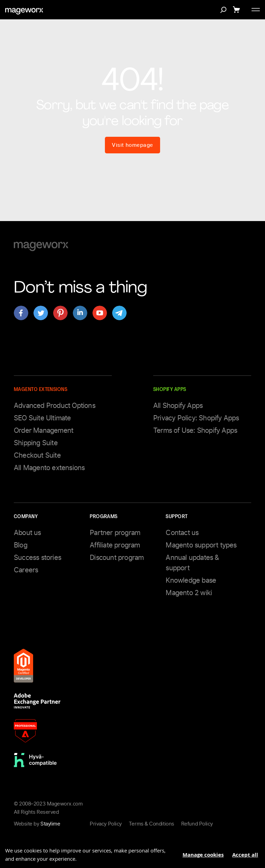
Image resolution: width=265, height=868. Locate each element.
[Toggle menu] (256, 10)
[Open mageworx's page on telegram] (119, 313)
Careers (26, 570)
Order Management (43, 430)
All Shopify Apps (178, 406)
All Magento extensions (49, 468)
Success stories (37, 557)
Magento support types (201, 545)
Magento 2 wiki (189, 593)
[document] (132, 852)
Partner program (115, 533)
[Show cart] (238, 10)
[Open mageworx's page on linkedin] (80, 313)
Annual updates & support (192, 563)
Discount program (117, 557)
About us (27, 533)
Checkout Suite (37, 455)
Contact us (182, 533)
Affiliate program (115, 545)
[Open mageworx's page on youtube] (100, 313)
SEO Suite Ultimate (42, 418)
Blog (21, 545)
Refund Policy (197, 824)
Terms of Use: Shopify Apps (195, 430)
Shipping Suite (36, 443)
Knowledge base (191, 580)
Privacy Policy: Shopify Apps (196, 418)
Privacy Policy (106, 824)
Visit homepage (132, 145)
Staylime (50, 824)
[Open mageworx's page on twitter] (41, 313)
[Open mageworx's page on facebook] (21, 313)
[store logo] (24, 11)
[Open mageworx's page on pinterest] (60, 313)
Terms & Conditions (151, 824)
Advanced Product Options (55, 406)
